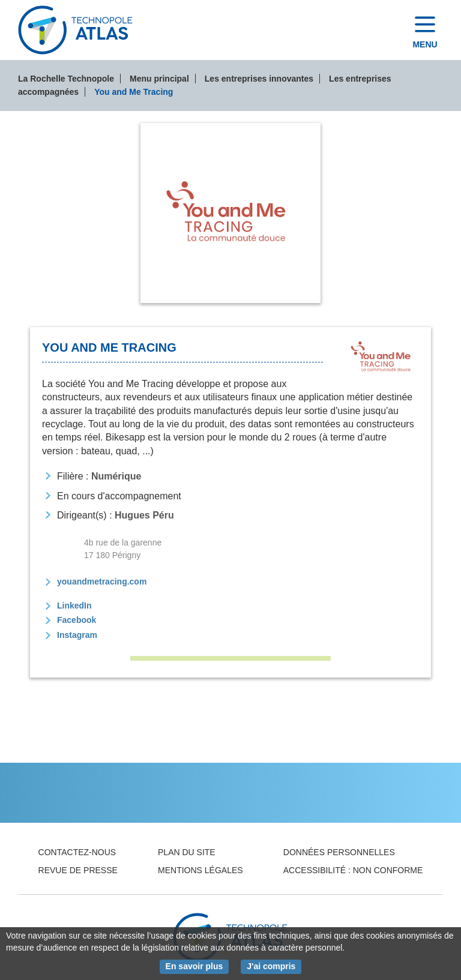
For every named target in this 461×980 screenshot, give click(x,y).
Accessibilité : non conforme (353, 870)
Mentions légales (200, 870)
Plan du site (187, 852)
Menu (425, 44)
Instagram (77, 635)
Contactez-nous (77, 852)
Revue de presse (78, 870)
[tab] (230, 213)
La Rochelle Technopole (66, 79)
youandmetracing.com (102, 582)
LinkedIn (74, 606)
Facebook (77, 620)
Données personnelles (339, 852)
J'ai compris (274, 966)
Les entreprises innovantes (259, 79)
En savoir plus (197, 966)
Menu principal (159, 79)
